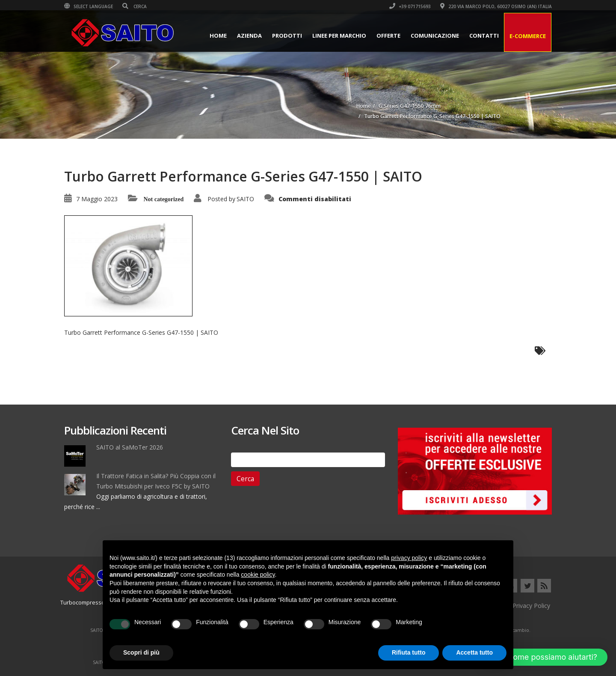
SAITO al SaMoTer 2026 (130, 447)
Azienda (249, 36)
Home (218, 36)
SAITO (245, 199)
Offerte (388, 36)
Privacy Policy (531, 606)
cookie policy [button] (258, 575)
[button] (545, 657)
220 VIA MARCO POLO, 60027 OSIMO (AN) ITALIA (496, 6)
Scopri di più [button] (141, 652)
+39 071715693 (410, 6)
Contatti (484, 36)
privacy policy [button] (409, 558)
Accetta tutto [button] (474, 652)
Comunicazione (435, 36)
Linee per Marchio (339, 36)
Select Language (89, 6)
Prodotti (287, 36)
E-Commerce (528, 36)
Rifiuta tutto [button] (409, 652)
